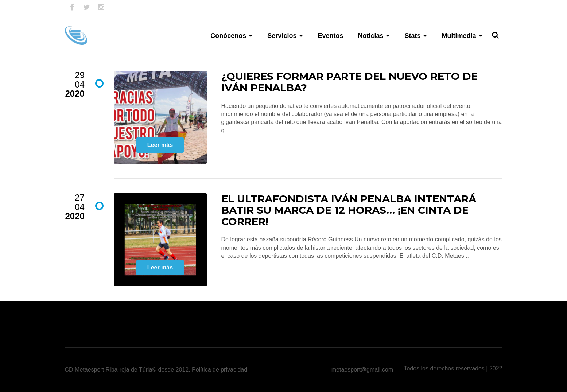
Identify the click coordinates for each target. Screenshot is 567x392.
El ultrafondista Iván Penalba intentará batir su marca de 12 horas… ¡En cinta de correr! (349, 210)
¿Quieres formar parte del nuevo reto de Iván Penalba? (349, 82)
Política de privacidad (220, 370)
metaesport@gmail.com (362, 370)
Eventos (330, 36)
